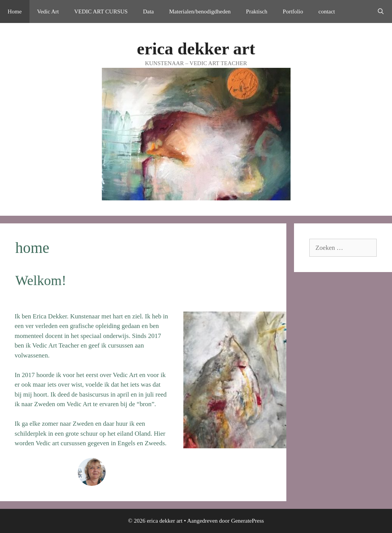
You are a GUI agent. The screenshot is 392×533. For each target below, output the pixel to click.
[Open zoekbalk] (381, 11)
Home (15, 11)
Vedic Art (48, 11)
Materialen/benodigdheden (200, 11)
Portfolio (293, 11)
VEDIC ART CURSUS (101, 11)
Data (148, 11)
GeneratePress (248, 521)
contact (327, 11)
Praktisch (257, 11)
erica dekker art (196, 49)
